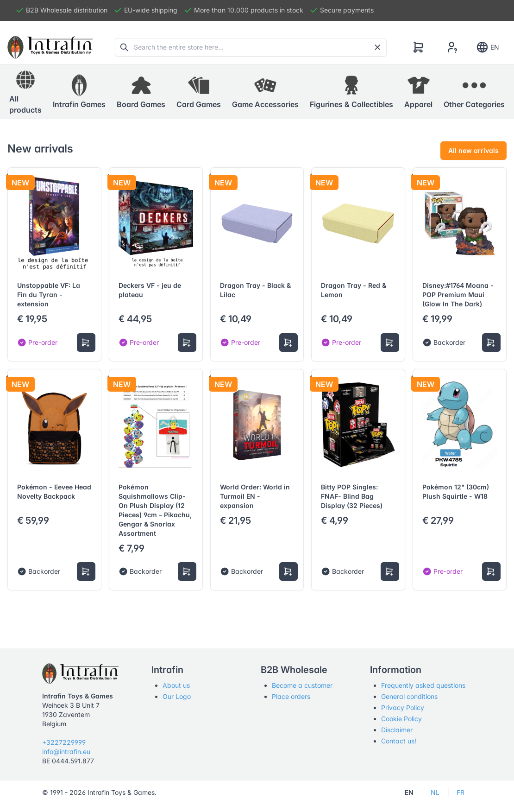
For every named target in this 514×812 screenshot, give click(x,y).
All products (25, 91)
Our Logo (177, 696)
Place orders (291, 696)
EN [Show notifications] (487, 47)
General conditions (409, 696)
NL (435, 792)
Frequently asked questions (423, 685)
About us (176, 685)
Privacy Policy (403, 707)
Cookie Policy (401, 719)
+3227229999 (64, 742)
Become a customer (302, 685)
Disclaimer (397, 730)
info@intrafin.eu (66, 752)
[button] (79, 92)
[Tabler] (50, 47)
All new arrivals (473, 150)
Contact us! (399, 741)
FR (461, 792)
